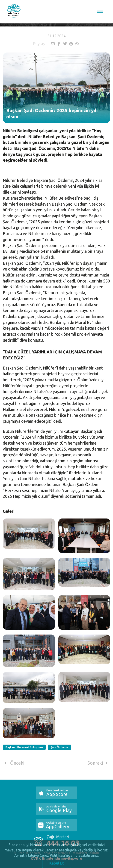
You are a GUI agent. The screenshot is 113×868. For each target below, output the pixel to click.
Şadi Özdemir (59, 747)
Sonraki (98, 763)
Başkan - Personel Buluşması (24, 747)
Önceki (13, 763)
